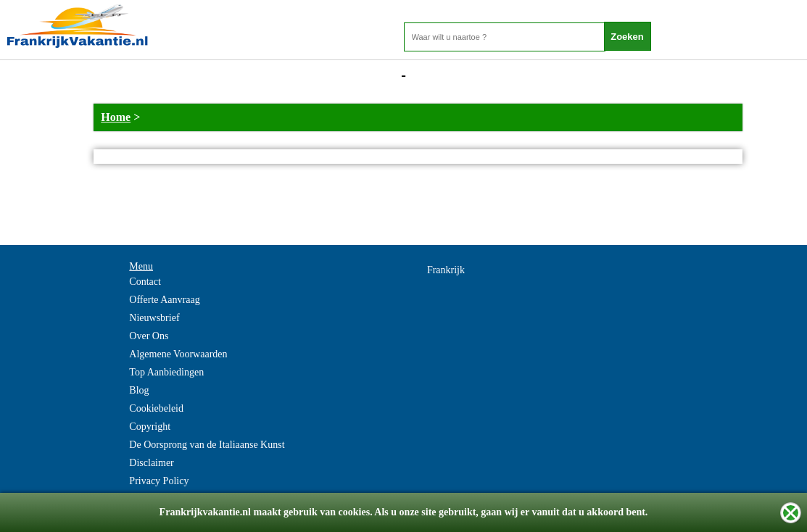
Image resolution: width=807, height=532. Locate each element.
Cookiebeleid (156, 408)
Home (116, 117)
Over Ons (149, 336)
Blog (139, 390)
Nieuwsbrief (154, 318)
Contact (145, 282)
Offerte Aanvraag (164, 300)
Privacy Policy (159, 481)
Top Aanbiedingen (166, 372)
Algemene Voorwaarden (178, 354)
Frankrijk (446, 270)
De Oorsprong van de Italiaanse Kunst (207, 445)
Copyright (150, 427)
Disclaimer (151, 463)
